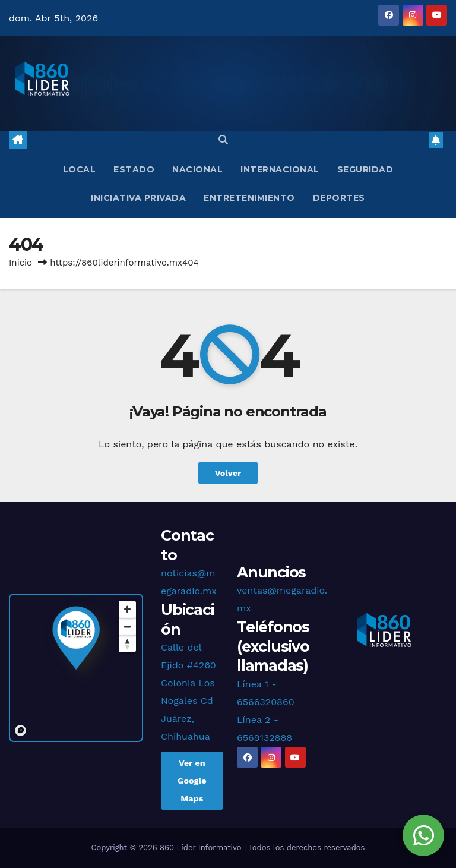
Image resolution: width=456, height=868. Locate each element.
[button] (223, 140)
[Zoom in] (127, 609)
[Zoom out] (127, 626)
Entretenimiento (249, 198)
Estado (134, 169)
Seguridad (365, 169)
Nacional (197, 169)
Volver (228, 473)
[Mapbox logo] (20, 730)
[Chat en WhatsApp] (423, 835)
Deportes (339, 198)
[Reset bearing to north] (127, 644)
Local (80, 169)
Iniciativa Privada (138, 198)
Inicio (20, 263)
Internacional (280, 169)
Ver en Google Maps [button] (192, 781)
